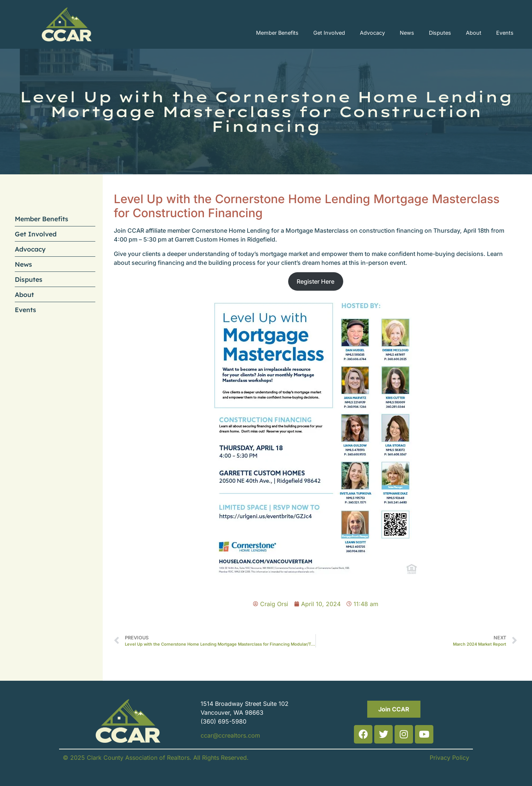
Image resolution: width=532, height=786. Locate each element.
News (407, 33)
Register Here (316, 281)
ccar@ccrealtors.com (230, 735)
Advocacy (372, 33)
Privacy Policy (449, 758)
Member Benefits (277, 33)
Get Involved (329, 33)
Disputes (440, 33)
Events (505, 33)
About (474, 33)
